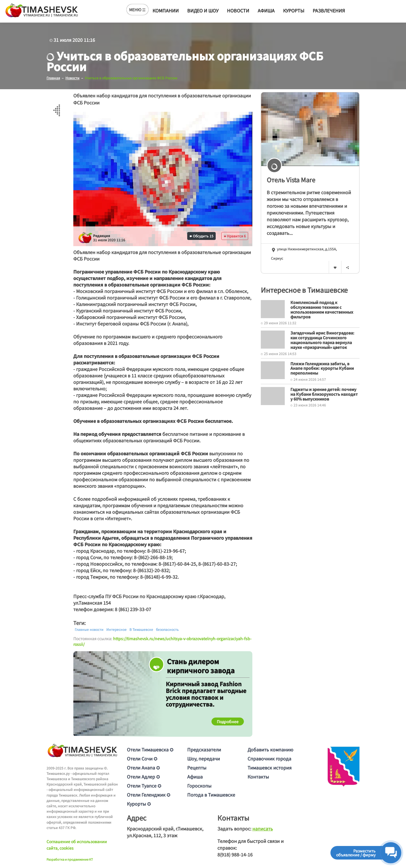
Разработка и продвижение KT (70, 859)
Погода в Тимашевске (211, 795)
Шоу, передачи (204, 758)
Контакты (258, 777)
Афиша (266, 10)
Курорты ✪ (139, 804)
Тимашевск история (270, 768)
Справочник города (269, 758)
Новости (238, 10)
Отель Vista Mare (291, 180)
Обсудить (202, 236)
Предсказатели (204, 749)
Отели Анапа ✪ (143, 768)
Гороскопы (199, 786)
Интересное (116, 629)
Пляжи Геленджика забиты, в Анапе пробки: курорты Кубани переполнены (322, 368)
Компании (166, 10)
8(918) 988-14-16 (235, 854)
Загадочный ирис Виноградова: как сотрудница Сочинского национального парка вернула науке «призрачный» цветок (322, 340)
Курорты (294, 10)
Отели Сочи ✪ (142, 758)
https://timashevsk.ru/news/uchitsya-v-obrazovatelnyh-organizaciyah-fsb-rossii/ (162, 641)
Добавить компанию (270, 749)
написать (263, 828)
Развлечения (329, 10)
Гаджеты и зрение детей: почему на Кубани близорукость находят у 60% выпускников (324, 394)
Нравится (235, 236)
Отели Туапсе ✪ (144, 786)
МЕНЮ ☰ (137, 10)
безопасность (167, 629)
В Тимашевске (141, 629)
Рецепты (197, 768)
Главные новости (89, 629)
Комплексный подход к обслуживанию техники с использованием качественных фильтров (322, 309)
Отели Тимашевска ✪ (150, 749)
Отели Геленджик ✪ (149, 795)
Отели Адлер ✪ (143, 777)
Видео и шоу (203, 10)
